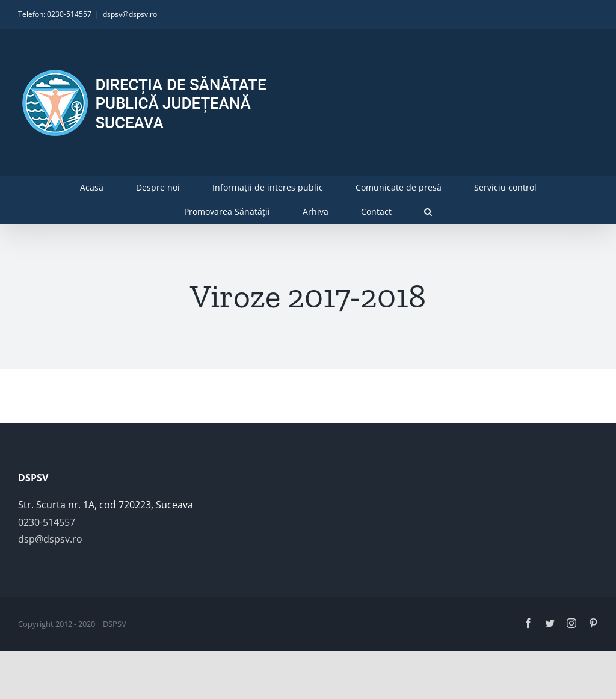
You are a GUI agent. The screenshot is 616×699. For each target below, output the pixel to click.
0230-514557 (47, 522)
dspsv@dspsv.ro (130, 14)
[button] (428, 212)
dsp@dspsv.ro (50, 539)
